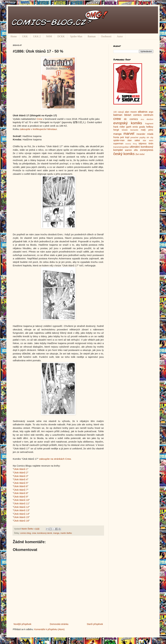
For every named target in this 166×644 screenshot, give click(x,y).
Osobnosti (106, 36)
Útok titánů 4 (20, 479)
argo (151, 112)
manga (56, 533)
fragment (149, 124)
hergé (116, 130)
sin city (150, 137)
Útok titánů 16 (21, 521)
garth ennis (132, 127)
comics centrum (143, 115)
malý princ (147, 130)
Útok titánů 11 (21, 503)
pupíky (142, 137)
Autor (120, 36)
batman (118, 115)
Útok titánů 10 (21, 500)
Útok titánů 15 (21, 517)
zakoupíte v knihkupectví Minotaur (38, 129)
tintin (151, 144)
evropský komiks (128, 123)
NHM (49, 36)
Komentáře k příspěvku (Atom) (49, 629)
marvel (129, 134)
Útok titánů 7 (20, 490)
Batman (92, 36)
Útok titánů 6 (20, 486)
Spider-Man (76, 36)
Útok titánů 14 (21, 514)
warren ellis (131, 150)
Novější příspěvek (22, 624)
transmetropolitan (121, 147)
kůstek (125, 130)
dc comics (131, 119)
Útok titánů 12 (21, 507)
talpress (143, 144)
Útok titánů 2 (20, 473)
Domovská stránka (59, 624)
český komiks (124, 154)
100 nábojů (119, 112)
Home (14, 36)
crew (34, 533)
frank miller (119, 127)
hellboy (150, 127)
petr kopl (125, 137)
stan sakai (134, 140)
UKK (25, 36)
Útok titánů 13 (21, 510)
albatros (143, 112)
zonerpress (147, 150)
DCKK (61, 36)
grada (142, 127)
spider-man (119, 140)
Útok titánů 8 (20, 493)
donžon (150, 119)
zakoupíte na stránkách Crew (55, 459)
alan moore (131, 112)
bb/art (128, 115)
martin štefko (66, 533)
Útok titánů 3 (20, 476)
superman (118, 144)
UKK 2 (37, 36)
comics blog (26, 533)
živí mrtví (140, 154)
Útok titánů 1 (20, 469)
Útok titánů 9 (20, 497)
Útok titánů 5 (20, 483)
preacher (135, 137)
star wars (148, 140)
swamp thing (131, 144)
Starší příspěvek (95, 624)
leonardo (134, 130)
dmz (142, 119)
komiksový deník (45, 533)
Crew (39, 119)
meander (141, 134)
